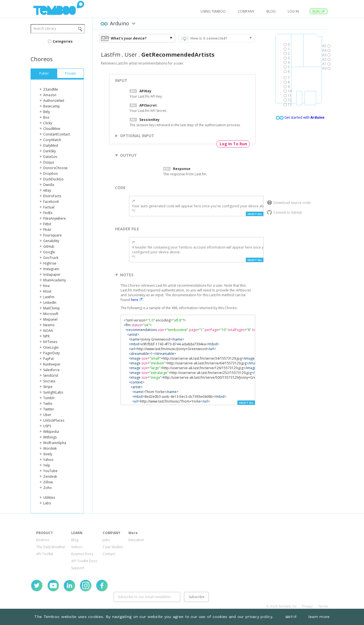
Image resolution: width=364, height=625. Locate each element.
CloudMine (52, 129)
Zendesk (50, 476)
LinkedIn (50, 303)
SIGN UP (319, 11)
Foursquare (52, 235)
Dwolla (49, 185)
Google (49, 252)
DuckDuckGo (53, 179)
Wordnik (50, 448)
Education (136, 540)
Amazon (50, 95)
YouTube (50, 471)
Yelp (47, 465)
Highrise (50, 263)
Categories (63, 41)
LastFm (49, 297)
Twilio (48, 404)
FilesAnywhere (55, 218)
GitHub (49, 246)
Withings (50, 437)
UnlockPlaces (54, 420)
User (131, 55)
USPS (47, 426)
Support (78, 568)
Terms (323, 606)
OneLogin (51, 347)
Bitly (47, 112)
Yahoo (48, 460)
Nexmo (49, 325)
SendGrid (51, 375)
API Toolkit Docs (84, 561)
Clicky (48, 123)
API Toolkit (45, 554)
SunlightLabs (53, 392)
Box (46, 117)
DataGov (50, 157)
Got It (291, 617)
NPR (46, 336)
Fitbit (47, 224)
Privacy (307, 606)
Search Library (45, 28)
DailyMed (51, 145)
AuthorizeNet (54, 101)
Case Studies (113, 547)
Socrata (49, 381)
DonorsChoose (55, 168)
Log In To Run (233, 144)
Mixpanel (50, 319)
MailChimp (52, 308)
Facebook (51, 202)
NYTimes (50, 342)
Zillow (48, 482)
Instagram (51, 269)
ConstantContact (57, 134)
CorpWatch (52, 140)
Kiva (46, 286)
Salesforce (51, 370)
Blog (271, 11)
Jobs (106, 540)
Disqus (49, 162)
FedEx (48, 213)
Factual (49, 207)
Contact (109, 554)
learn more (319, 617)
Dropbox (50, 174)
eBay (47, 190)
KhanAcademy (55, 280)
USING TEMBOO (213, 11)
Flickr (47, 230)
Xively (48, 454)
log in (293, 11)
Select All (255, 214)
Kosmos (43, 540)
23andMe (51, 89)
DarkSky (49, 151)
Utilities (49, 498)
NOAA (48, 331)
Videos (77, 547)
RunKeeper (52, 364)
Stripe (48, 387)
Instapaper (52, 274)
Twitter (49, 409)
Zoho (48, 488)
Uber (47, 415)
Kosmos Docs (82, 554)
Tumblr (49, 398)
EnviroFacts (52, 196)
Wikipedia (51, 432)
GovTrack (51, 258)
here (135, 300)
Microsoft (51, 314)
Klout (47, 291)
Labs (47, 503)
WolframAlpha (55, 443)
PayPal (48, 359)
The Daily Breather (51, 547)
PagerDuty (51, 353)
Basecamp (52, 106)
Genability (51, 241)
